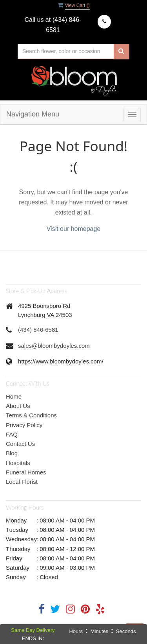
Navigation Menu (33, 114)
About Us (18, 406)
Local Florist (22, 482)
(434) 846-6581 (38, 330)
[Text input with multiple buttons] (66, 51)
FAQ (12, 434)
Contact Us (20, 444)
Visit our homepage (74, 229)
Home (14, 396)
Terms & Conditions (31, 415)
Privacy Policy (24, 425)
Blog (12, 453)
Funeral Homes (26, 472)
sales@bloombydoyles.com (54, 346)
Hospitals (18, 463)
